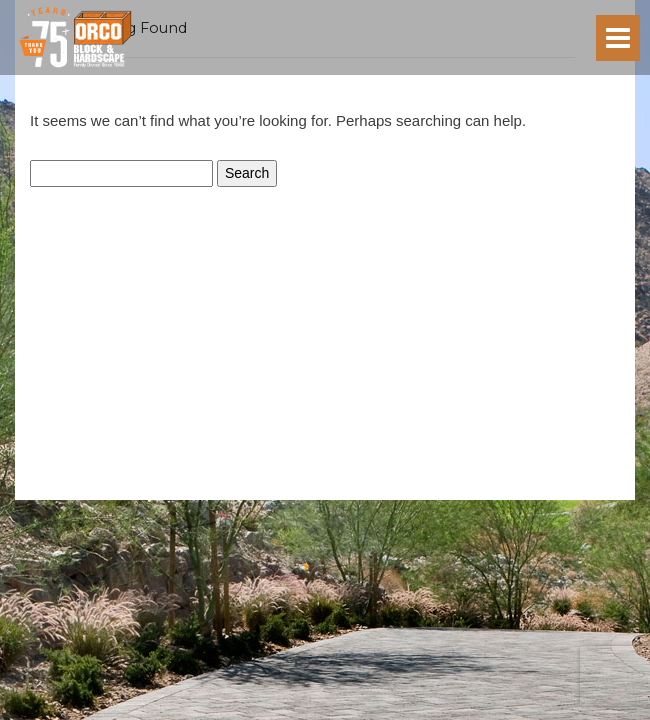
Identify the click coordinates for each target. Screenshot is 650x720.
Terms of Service (364, 492)
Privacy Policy (279, 492)
